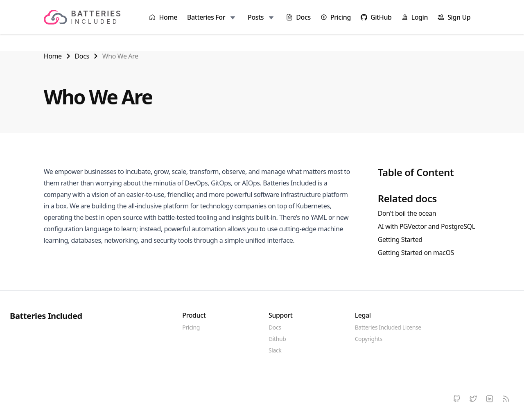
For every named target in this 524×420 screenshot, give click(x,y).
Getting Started (400, 239)
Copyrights (369, 339)
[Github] (457, 399)
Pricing (191, 327)
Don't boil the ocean (407, 213)
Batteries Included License (388, 327)
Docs (82, 56)
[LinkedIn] (490, 399)
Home (53, 56)
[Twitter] (473, 399)
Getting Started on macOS (416, 253)
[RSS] (506, 399)
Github (277, 339)
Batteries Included (46, 316)
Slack (275, 350)
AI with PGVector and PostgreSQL (427, 226)
